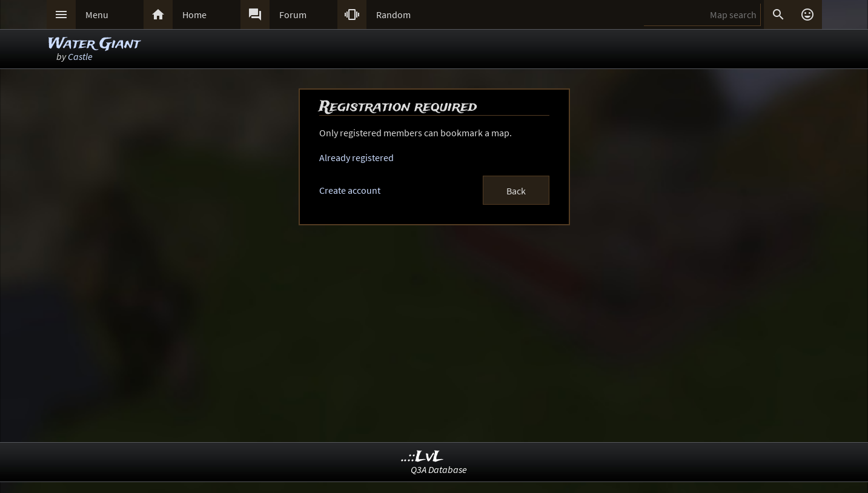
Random (393, 15)
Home (194, 15)
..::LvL (422, 457)
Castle (80, 56)
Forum (293, 15)
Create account (350, 190)
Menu (97, 15)
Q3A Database (439, 469)
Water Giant (94, 44)
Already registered (356, 157)
